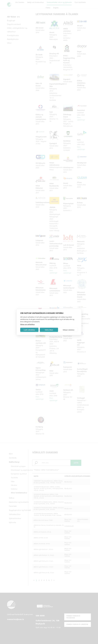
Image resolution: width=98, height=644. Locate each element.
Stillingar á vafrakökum (69, 330)
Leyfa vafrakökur (29, 330)
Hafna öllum (49, 330)
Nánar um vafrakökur (27, 324)
